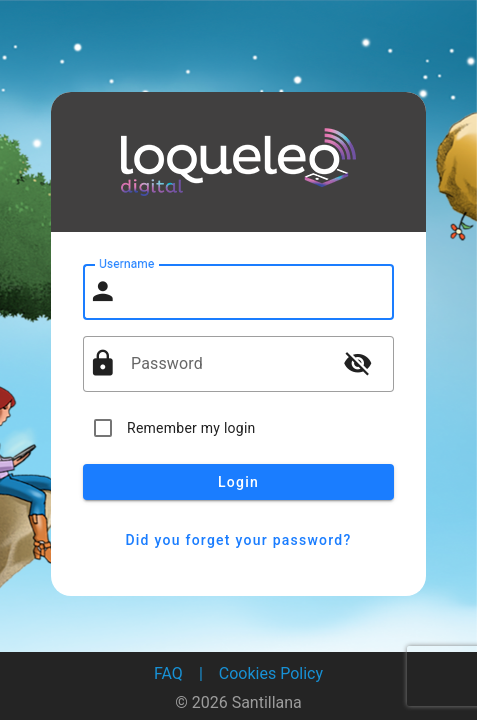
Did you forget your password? (238, 540)
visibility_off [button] (358, 363)
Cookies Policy (271, 673)
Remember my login (191, 428)
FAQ (168, 673)
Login (238, 482)
